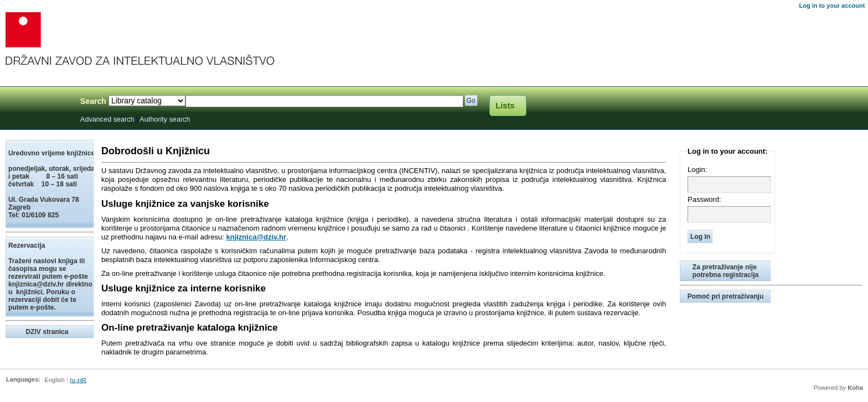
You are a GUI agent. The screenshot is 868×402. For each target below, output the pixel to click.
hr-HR (78, 380)
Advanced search (107, 119)
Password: (704, 199)
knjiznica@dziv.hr (256, 237)
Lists (505, 106)
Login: (697, 169)
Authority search (165, 119)
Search (93, 101)
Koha (855, 388)
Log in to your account (832, 6)
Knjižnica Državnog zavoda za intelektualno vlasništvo (37, 103)
